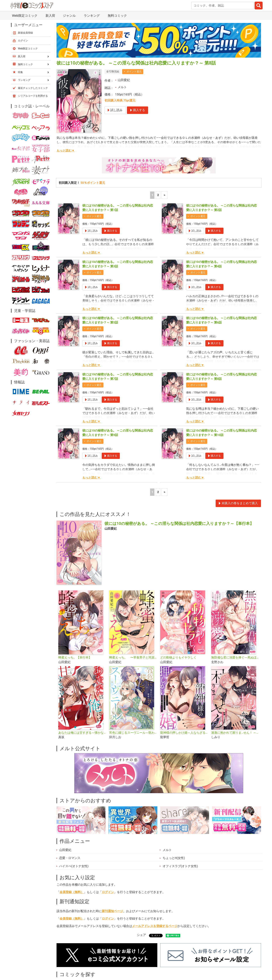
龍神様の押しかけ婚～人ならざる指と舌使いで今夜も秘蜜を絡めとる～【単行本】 (184, 733)
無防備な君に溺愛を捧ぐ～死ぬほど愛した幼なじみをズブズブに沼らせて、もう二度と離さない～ (235, 657)
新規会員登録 (25, 33)
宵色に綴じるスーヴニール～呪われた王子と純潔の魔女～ (133, 733)
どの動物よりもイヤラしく (178, 657)
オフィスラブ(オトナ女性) (180, 866)
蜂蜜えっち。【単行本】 (75, 657)
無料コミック (117, 16)
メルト (122, 87)
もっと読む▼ (66, 151)
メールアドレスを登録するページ (155, 926)
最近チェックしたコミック (33, 88)
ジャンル (69, 16)
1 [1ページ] (152, 195)
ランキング (92, 16)
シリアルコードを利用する (33, 96)
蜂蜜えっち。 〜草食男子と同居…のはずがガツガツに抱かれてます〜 (133, 657)
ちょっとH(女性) (174, 858)
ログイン (108, 892)
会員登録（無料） (72, 892)
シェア (141, 935)
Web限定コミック (25, 16)
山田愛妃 (124, 80)
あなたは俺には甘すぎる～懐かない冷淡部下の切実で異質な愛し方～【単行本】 (82, 733)
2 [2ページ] (158, 195)
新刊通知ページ (112, 911)
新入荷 (50, 16)
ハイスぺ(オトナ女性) (74, 866)
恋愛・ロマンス (70, 858)
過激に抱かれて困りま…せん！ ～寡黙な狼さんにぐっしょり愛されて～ (235, 733)
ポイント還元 (134, 71)
